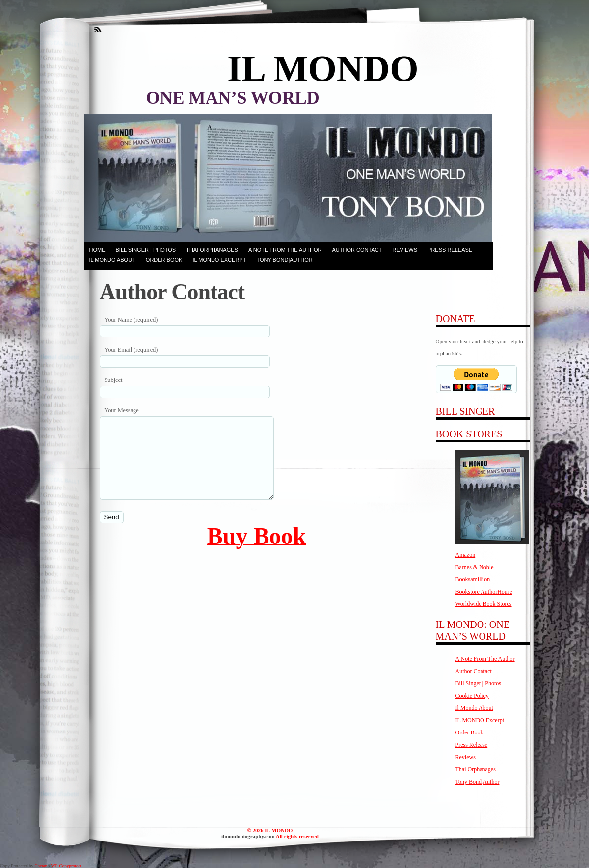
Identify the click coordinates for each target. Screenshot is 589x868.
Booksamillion (473, 579)
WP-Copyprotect (66, 866)
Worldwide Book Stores (484, 604)
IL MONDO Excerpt (219, 260)
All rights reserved (297, 836)
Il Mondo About (112, 260)
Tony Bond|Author (284, 260)
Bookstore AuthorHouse (484, 592)
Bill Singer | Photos (146, 250)
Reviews (405, 250)
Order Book (164, 260)
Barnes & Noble (475, 567)
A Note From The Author (285, 250)
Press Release (450, 250)
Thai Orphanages (212, 250)
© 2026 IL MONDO (270, 830)
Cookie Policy (472, 696)
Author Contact (357, 250)
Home (97, 250)
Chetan (41, 866)
